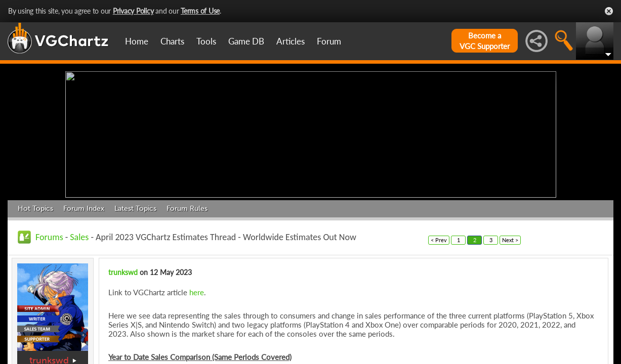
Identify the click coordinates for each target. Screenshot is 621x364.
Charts (172, 41)
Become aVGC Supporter (485, 41)
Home (137, 41)
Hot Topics (35, 206)
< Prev (439, 237)
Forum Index (84, 206)
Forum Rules (187, 206)
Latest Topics (135, 206)
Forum (329, 41)
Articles (291, 41)
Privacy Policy (133, 11)
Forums (49, 235)
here (197, 290)
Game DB (246, 41)
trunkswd (49, 358)
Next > (510, 237)
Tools (206, 41)
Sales (79, 235)
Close (609, 11)
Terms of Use (200, 11)
